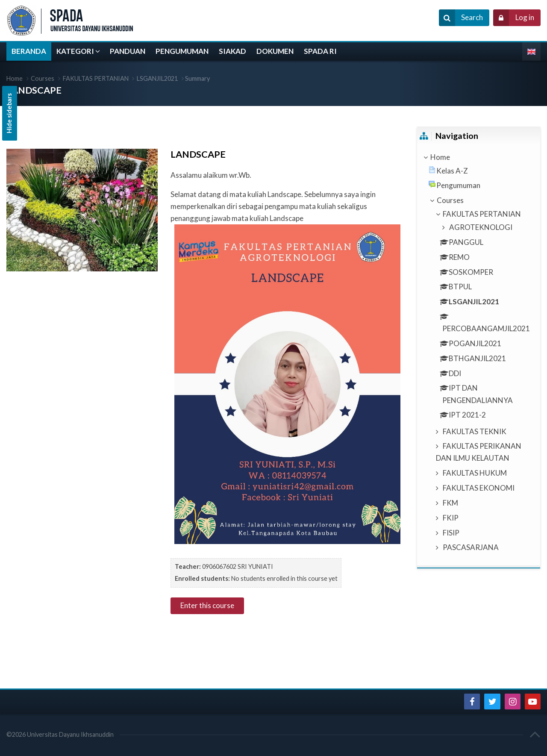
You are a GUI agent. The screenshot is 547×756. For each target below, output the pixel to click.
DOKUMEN (275, 51)
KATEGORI (75, 51)
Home (440, 157)
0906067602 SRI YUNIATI (238, 566)
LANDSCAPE (34, 90)
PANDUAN (128, 51)
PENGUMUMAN (182, 51)
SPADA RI (320, 51)
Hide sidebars (9, 113)
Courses (43, 78)
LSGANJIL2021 (157, 78)
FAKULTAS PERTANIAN (96, 78)
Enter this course (207, 605)
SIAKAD (232, 51)
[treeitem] (478, 157)
